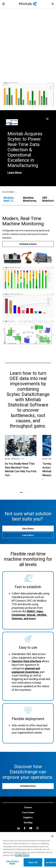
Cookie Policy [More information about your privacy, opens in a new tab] (22, 855)
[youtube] (31, 828)
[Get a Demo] (28, 529)
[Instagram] (37, 828)
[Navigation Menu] (4, 4)
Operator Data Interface (26, 661)
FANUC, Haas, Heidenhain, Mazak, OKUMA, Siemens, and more (29, 615)
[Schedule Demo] (28, 786)
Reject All (33, 862)
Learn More (15, 172)
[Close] (52, 836)
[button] (53, 4)
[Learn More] (28, 535)
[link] (21, 456)
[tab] (10, 199)
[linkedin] (19, 828)
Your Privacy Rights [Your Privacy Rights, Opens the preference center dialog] (12, 862)
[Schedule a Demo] (28, 244)
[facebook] (25, 828)
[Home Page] (28, 4)
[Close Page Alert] (47, 119)
